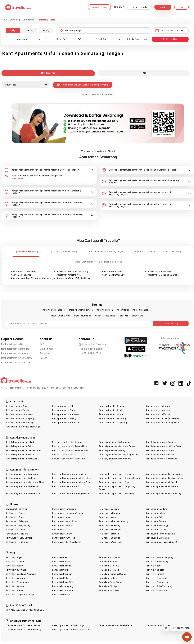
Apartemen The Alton (21, 275)
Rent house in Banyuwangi (18, 525)
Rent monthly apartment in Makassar (23, 494)
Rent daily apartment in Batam (160, 455)
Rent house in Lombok (156, 530)
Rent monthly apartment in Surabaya (116, 474)
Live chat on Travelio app (94, 344)
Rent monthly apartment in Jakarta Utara (72, 478)
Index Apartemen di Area (81, 310)
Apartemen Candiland (112, 272)
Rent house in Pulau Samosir (19, 538)
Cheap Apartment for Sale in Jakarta (23, 625)
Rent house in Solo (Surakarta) (67, 542)
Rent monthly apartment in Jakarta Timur (25, 482)
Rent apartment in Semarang (113, 418)
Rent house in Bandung (156, 509)
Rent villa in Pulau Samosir (111, 582)
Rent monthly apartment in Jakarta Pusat (72, 482)
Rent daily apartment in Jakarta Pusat (70, 450)
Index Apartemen (105, 310)
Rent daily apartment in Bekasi (20, 446)
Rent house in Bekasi (155, 513)
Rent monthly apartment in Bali (67, 486)
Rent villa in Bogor (154, 566)
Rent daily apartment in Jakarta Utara (70, 446)
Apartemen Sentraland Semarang (72, 272)
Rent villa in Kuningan (62, 574)
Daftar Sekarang (171, 324)
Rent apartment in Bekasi (17, 410)
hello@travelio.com (91, 349)
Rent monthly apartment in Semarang (117, 494)
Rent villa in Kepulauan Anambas (21, 574)
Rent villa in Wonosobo (156, 590)
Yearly (46, 30)
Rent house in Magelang (17, 534)
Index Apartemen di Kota (54, 310)
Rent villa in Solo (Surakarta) (159, 586)
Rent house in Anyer (108, 517)
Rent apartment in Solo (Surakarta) (162, 418)
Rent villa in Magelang (16, 578)
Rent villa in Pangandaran (17, 582)
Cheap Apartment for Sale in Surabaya (70, 630)
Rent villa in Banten (108, 562)
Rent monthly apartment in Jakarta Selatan (119, 478)
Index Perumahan (83, 316)
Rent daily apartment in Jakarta (20, 442)
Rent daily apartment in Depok (160, 450)
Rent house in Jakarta (109, 509)
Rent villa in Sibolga (108, 586)
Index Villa (124, 316)
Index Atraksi (123, 310)
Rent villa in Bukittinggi (16, 570)
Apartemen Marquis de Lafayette (163, 275)
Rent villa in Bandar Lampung (159, 557)
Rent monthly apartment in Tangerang (164, 474)
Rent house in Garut (61, 530)
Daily (13, 30)
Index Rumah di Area (61, 316)
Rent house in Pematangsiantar (160, 534)
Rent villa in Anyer (14, 557)
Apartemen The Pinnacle (159, 272)
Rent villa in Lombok (155, 574)
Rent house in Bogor (15, 517)
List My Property (139, 7)
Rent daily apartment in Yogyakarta (69, 459)
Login (181, 7)
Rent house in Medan (109, 534)
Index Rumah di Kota (142, 310)
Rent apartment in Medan (158, 414)
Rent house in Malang (62, 534)
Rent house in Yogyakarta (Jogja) (161, 542)
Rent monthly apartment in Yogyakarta (71, 494)
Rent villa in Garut (60, 570)
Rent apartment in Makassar (66, 414)
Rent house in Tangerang (64, 509)
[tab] (49, 170)
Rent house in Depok (15, 513)
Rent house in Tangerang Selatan (68, 513)
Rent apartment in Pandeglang (20, 418)
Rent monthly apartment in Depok (161, 482)
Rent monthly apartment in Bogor (115, 482)
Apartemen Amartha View (69, 275)
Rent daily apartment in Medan (20, 455)
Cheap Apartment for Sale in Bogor (69, 625)
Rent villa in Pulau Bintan (64, 582)
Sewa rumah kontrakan (17, 509)
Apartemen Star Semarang (24, 272)
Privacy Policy (40, 388)
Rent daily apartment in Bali (65, 455)
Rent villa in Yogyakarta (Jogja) (20, 595)
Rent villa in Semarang (63, 586)
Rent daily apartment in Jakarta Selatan (118, 446)
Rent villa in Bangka (61, 562)
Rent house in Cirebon (16, 530)
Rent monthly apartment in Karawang (163, 494)
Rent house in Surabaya (110, 513)
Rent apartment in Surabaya (16, 363)
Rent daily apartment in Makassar (21, 459)
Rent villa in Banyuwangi (157, 562)
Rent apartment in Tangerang (113, 423)
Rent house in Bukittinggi (157, 525)
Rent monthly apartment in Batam (162, 486)
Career (43, 358)
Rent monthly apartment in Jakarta (22, 474)
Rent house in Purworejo (64, 538)
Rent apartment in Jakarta (15, 353)
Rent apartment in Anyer (17, 406)
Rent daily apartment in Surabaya (115, 442)
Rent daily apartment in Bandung (68, 442)
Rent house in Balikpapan (17, 521)
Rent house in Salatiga (109, 538)
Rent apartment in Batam (158, 406)
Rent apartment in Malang (111, 414)
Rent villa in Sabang (15, 586)
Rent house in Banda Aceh (65, 521)
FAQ (42, 344)
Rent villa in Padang (108, 578)
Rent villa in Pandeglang (157, 578)
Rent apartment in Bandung (15, 349)
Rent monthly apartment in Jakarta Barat (165, 478)
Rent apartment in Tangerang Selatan (163, 423)
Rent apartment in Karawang (19, 414)
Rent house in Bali (154, 517)
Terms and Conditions (60, 388)
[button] (49, 170)
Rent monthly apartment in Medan (22, 486)
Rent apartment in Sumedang (20, 423)
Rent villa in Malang (61, 578)
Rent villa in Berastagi (109, 566)
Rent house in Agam (62, 517)
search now (170, 39)
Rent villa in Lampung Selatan (113, 574)
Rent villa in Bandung (15, 562)
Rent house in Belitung (109, 525)
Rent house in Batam (62, 525)
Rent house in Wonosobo (111, 542)
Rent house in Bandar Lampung (114, 521)
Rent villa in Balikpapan (110, 557)
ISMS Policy (79, 388)
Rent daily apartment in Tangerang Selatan (119, 455)
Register (163, 7)
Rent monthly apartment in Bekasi (22, 478)
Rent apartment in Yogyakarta (17, 358)
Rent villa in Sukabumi (62, 590)
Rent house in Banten (156, 521)
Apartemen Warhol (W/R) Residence (74, 278)
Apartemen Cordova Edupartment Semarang (32, 278)
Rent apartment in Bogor (64, 410)
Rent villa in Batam (14, 566)
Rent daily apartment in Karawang (162, 459)
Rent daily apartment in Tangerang (162, 442)
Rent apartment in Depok (111, 410)
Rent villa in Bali (59, 557)
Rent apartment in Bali (13, 344)
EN (121, 7)
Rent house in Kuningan (110, 530)
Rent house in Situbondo (17, 542)
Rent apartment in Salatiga (65, 418)
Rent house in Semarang (157, 538)
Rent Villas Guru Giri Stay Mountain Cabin (25, 610)
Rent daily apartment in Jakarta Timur (23, 450)
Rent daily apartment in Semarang (115, 459)
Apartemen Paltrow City (113, 275)
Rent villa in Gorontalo (109, 570)
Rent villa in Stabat (14, 590)
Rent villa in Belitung (62, 566)
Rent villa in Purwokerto (157, 582)
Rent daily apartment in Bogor (113, 450)
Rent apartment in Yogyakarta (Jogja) (23, 427)
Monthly (30, 30)
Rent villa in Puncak (61, 595)
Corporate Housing (99, 7)
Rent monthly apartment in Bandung (69, 474)
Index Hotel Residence (105, 316)
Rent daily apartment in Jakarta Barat (163, 446)
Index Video (138, 316)
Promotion (45, 353)
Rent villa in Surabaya (109, 590)
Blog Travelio (47, 349)
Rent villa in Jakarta (155, 570)
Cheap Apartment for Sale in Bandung (24, 630)
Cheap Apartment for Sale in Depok (116, 625)
